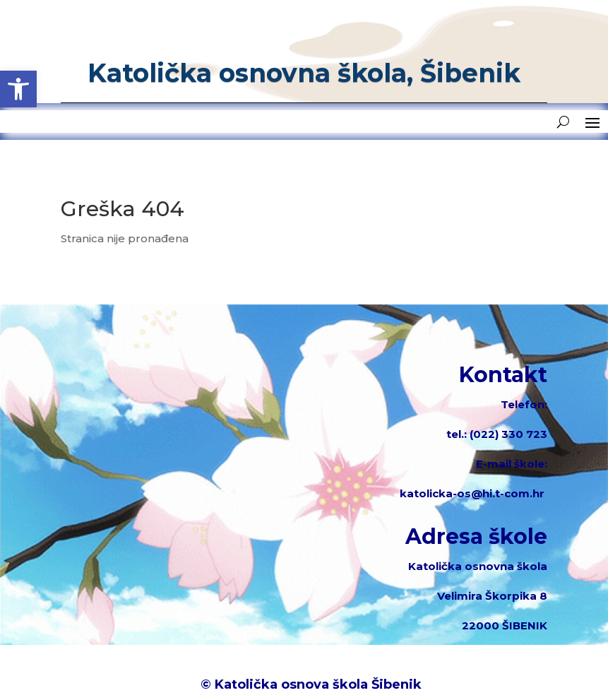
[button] (18, 89)
